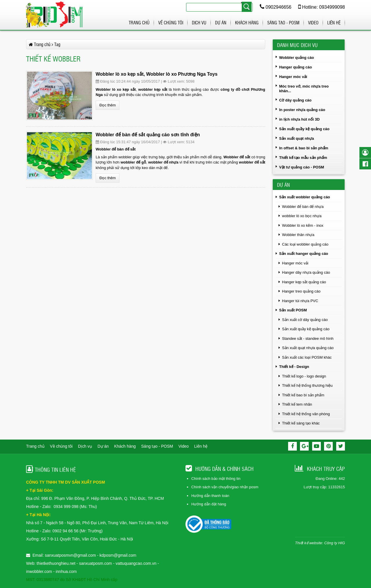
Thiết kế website (309, 543)
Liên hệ (334, 22)
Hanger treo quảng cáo (301, 291)
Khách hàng (247, 22)
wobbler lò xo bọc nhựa (302, 216)
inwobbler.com (40, 571)
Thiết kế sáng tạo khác (301, 423)
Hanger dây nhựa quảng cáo (306, 272)
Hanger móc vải (293, 77)
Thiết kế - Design (294, 367)
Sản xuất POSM (293, 310)
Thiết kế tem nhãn (297, 404)
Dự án (221, 22)
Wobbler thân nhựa (298, 235)
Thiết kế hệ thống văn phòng (306, 414)
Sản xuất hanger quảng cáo (304, 254)
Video (313, 22)
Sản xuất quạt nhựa (297, 138)
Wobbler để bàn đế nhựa (303, 207)
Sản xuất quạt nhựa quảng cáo (308, 348)
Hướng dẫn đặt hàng (209, 504)
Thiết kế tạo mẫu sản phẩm (303, 158)
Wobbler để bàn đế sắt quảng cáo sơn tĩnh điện (148, 135)
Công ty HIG (334, 543)
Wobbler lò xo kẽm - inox (303, 225)
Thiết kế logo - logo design (304, 376)
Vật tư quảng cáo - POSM (302, 167)
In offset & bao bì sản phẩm (304, 148)
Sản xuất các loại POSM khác (307, 357)
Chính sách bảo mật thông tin (216, 479)
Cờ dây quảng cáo (295, 100)
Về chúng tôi (171, 22)
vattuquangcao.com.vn (136, 563)
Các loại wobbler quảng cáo (305, 244)
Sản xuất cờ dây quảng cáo (305, 320)
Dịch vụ (199, 22)
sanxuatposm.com (96, 563)
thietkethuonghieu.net (56, 563)
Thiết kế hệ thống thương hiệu (307, 385)
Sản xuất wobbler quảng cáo (305, 197)
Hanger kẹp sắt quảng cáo (304, 282)
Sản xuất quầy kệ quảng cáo (304, 129)
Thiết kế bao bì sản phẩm (303, 395)
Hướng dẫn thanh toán (210, 496)
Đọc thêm (108, 105)
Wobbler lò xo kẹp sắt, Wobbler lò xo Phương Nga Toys (157, 74)
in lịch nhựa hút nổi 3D (299, 119)
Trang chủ (139, 22)
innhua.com (66, 571)
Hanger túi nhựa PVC (300, 301)
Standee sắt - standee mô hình (308, 339)
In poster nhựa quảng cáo (302, 110)
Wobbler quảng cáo (297, 58)
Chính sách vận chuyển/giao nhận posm (225, 487)
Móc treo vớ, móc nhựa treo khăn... (304, 89)
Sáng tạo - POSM (283, 22)
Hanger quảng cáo (295, 67)
